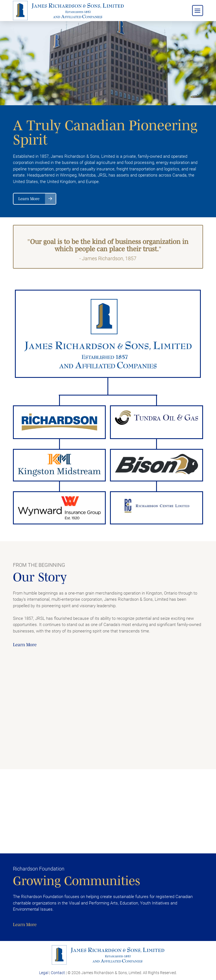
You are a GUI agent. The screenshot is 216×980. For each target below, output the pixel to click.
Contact (58, 973)
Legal (44, 973)
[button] (198, 11)
